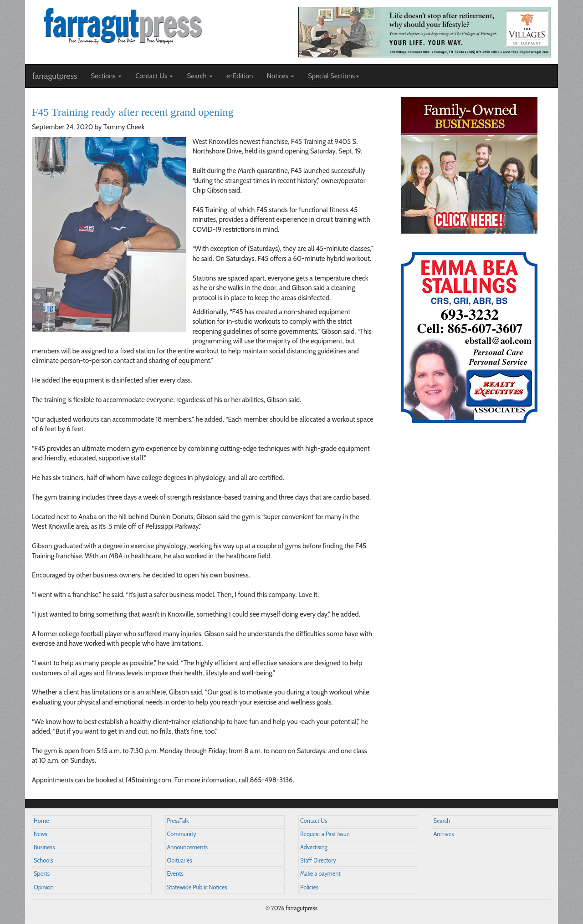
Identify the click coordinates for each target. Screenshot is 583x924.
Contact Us (314, 821)
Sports (42, 874)
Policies (309, 887)
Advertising (314, 847)
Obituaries (180, 860)
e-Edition (240, 76)
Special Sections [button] (334, 76)
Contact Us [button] (154, 76)
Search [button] (200, 76)
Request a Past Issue (325, 834)
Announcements (187, 847)
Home (41, 821)
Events (175, 874)
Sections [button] (106, 76)
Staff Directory (318, 860)
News (41, 834)
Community (182, 834)
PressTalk (178, 821)
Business (44, 847)
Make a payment (320, 874)
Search (442, 821)
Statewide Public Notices (197, 887)
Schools (43, 860)
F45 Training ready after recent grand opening (133, 112)
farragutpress (55, 76)
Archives (444, 834)
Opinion (44, 887)
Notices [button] (280, 76)
